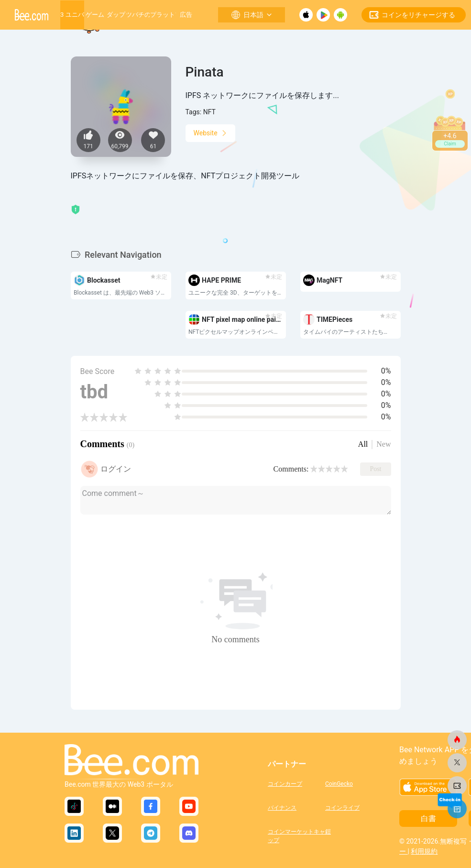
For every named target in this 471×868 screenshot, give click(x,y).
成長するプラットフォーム (163, 15)
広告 (186, 15)
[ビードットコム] (457, 740)
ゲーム (95, 15)
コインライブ (342, 808)
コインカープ (285, 784)
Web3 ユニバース (72, 15)
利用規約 (424, 851)
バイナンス (282, 808)
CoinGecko (339, 784)
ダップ (116, 15)
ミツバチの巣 (138, 15)
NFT (209, 112)
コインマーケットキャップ (296, 835)
